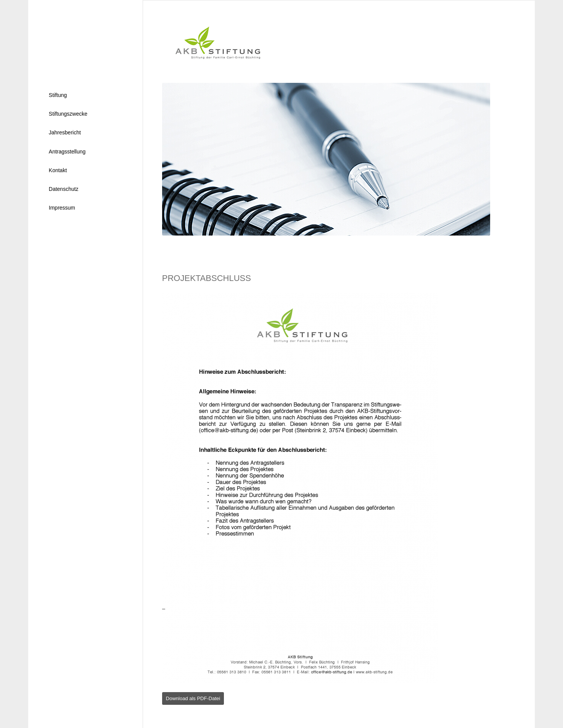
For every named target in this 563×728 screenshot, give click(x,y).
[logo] (213, 42)
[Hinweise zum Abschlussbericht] (300, 488)
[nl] (85, 39)
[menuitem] (85, 95)
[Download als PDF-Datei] (193, 698)
